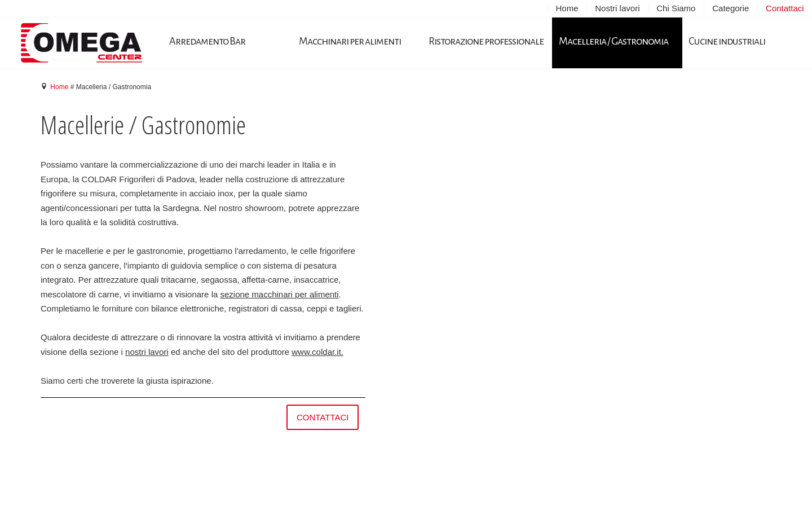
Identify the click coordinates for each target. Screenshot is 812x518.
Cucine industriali (727, 41)
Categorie (731, 8)
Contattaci (785, 8)
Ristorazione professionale (486, 41)
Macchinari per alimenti (350, 41)
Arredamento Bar (207, 41)
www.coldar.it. (317, 352)
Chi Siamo (676, 8)
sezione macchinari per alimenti (279, 294)
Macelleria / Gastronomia (614, 41)
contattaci (323, 417)
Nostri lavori (617, 8)
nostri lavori (147, 352)
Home (567, 8)
